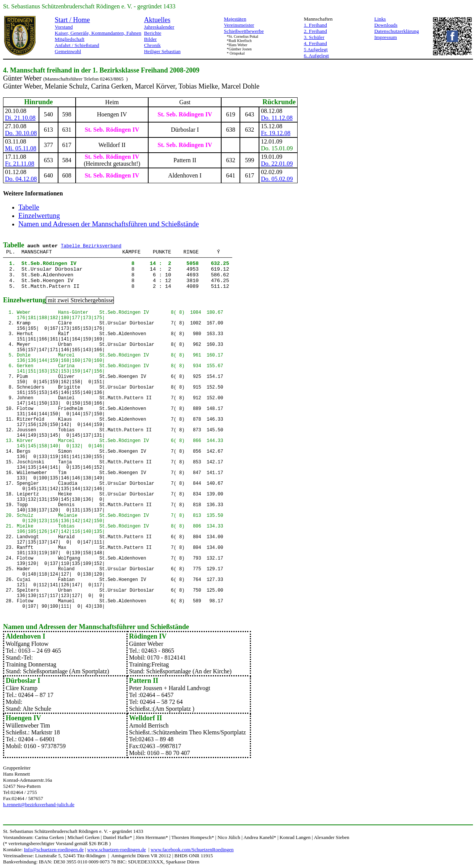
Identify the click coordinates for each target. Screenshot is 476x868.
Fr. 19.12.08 (276, 133)
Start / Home (72, 20)
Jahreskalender (159, 27)
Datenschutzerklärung (397, 31)
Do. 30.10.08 (21, 133)
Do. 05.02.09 (277, 179)
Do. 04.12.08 (21, 179)
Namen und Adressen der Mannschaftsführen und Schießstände (109, 224)
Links (380, 19)
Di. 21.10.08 (20, 118)
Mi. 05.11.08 (21, 148)
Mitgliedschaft (70, 39)
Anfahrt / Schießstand (77, 45)
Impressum (386, 37)
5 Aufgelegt (316, 49)
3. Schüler (314, 37)
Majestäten (235, 19)
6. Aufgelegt (316, 56)
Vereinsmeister (239, 25)
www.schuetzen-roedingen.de (117, 849)
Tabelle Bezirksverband (91, 246)
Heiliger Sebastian (162, 51)
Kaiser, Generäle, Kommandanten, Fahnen (98, 33)
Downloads (386, 25)
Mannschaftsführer (107, 627)
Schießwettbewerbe (244, 31)
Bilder (150, 39)
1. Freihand (315, 25)
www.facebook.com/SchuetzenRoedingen (192, 849)
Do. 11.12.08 (277, 118)
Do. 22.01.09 (277, 164)
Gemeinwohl (68, 51)
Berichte (153, 33)
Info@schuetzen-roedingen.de (54, 849)
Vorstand (64, 27)
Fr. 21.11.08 (20, 164)
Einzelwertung (39, 215)
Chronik (152, 45)
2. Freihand (315, 31)
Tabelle (29, 207)
